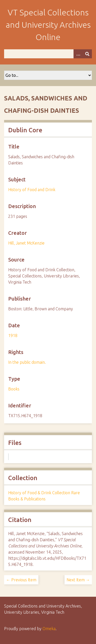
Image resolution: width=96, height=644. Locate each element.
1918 (13, 335)
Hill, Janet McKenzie (26, 243)
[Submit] (87, 54)
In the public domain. (27, 362)
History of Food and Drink (32, 190)
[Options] (78, 54)
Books (14, 389)
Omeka (49, 629)
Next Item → (78, 580)
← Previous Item (21, 580)
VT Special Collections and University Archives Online (48, 25)
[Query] (48, 54)
